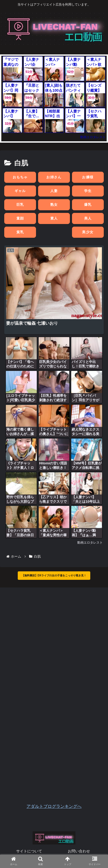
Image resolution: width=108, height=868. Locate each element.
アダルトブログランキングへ (54, 806)
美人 (88, 218)
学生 (88, 191)
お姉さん (54, 177)
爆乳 (88, 205)
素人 (54, 218)
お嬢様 (88, 177)
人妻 (54, 191)
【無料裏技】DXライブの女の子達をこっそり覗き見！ (54, 575)
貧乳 (20, 232)
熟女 (54, 205)
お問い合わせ (79, 851)
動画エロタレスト (93, 137)
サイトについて (29, 851)
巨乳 (20, 205)
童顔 (20, 218)
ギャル (20, 191)
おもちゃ (20, 177)
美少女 (88, 232)
